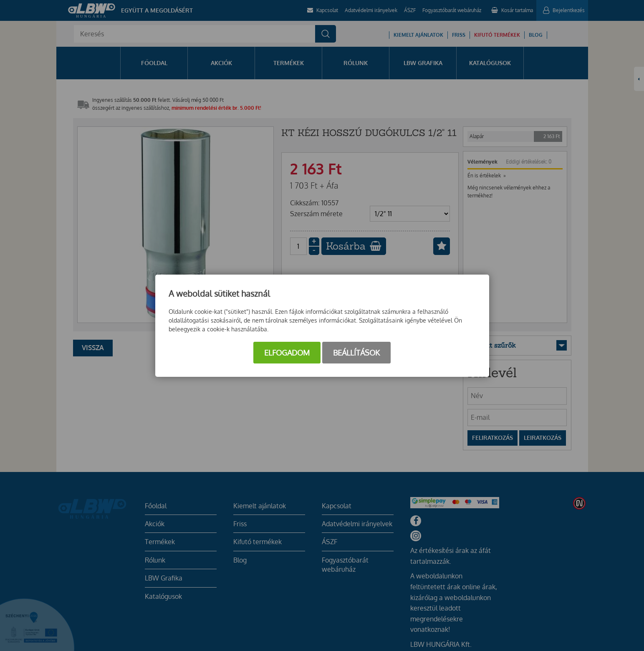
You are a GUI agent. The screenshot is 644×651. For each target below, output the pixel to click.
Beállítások (356, 353)
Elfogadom (287, 353)
